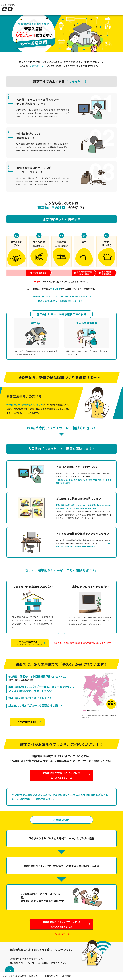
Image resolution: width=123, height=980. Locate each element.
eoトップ (8, 976)
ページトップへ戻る (9, 971)
